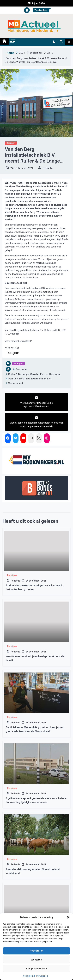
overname (21, 369)
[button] (68, 917)
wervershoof (16, 383)
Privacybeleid (42, 976)
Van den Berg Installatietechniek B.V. (30, 379)
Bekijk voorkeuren (36, 969)
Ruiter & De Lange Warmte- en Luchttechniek (34, 374)
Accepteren (36, 951)
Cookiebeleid (29, 976)
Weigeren (36, 960)
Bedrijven (11, 143)
